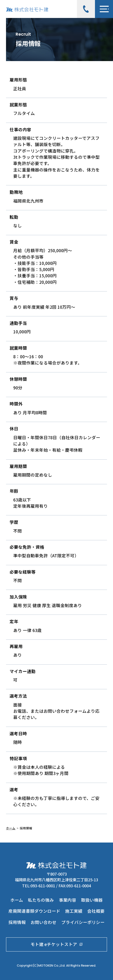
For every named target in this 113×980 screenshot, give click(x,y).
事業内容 (68, 900)
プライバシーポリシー (83, 922)
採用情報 (17, 922)
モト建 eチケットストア (56, 944)
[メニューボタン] (104, 9)
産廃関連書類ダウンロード (34, 911)
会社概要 (96, 911)
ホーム (11, 828)
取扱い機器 (92, 900)
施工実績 (74, 911)
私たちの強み (41, 900)
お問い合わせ (44, 922)
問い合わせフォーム (67, 711)
